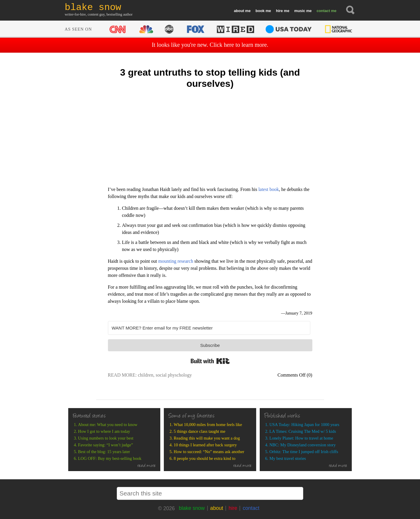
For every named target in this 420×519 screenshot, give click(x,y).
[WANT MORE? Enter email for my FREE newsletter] (209, 328)
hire (279, 11)
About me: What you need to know (108, 425)
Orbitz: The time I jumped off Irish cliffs (304, 452)
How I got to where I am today (104, 431)
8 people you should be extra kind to (205, 458)
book (260, 11)
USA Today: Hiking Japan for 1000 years (304, 425)
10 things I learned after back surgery (205, 445)
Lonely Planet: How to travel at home (301, 438)
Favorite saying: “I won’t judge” (105, 445)
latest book (269, 189)
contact (323, 11)
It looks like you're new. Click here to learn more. (210, 45)
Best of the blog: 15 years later (104, 452)
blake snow (192, 508)
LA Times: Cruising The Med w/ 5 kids (303, 431)
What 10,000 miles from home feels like (208, 425)
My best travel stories (288, 458)
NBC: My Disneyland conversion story (302, 445)
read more (147, 466)
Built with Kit (210, 361)
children (146, 375)
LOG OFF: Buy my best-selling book (110, 458)
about (239, 11)
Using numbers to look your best (106, 438)
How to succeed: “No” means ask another (209, 452)
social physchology (174, 375)
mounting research (176, 261)
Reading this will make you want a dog (207, 438)
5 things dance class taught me (200, 431)
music (300, 11)
